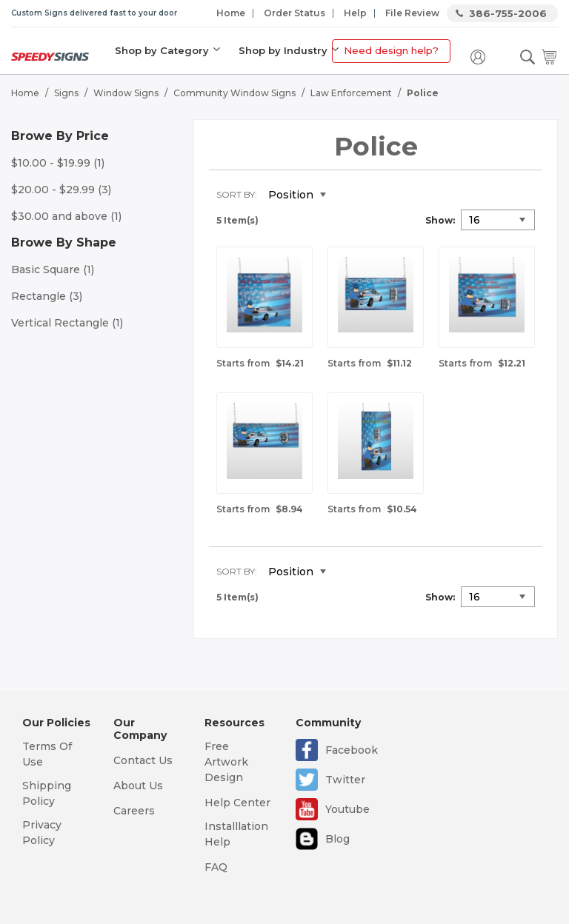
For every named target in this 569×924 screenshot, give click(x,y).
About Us (138, 786)
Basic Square (53, 269)
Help (355, 13)
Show (439, 220)
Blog (337, 839)
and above (66, 216)
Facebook (352, 750)
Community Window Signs (234, 93)
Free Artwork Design (226, 762)
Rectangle (47, 296)
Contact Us (143, 760)
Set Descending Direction (348, 195)
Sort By (236, 194)
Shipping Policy (47, 793)
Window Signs (126, 93)
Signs (66, 93)
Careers (134, 811)
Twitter (345, 780)
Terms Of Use (47, 754)
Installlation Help (236, 834)
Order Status (295, 13)
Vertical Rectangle (67, 323)
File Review (412, 13)
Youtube (347, 809)
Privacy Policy (42, 833)
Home (231, 13)
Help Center (237, 803)
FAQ (216, 867)
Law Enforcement (351, 93)
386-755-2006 (508, 13)
